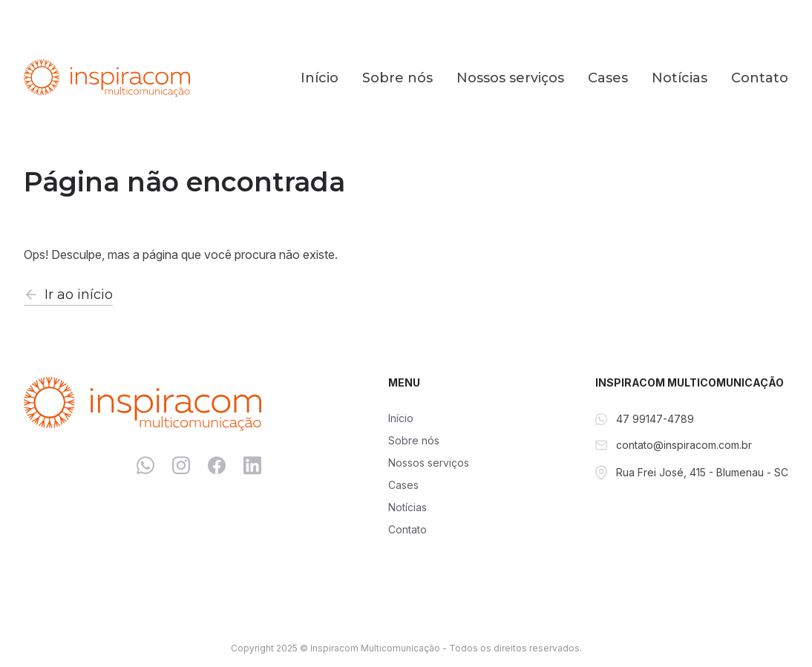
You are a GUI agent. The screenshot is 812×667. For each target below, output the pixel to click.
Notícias (680, 78)
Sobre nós (397, 78)
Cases (608, 78)
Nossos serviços (510, 78)
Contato (760, 78)
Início (320, 78)
